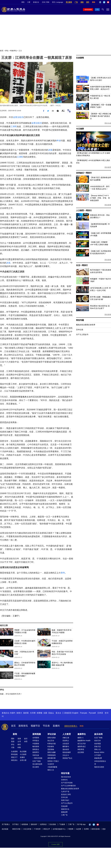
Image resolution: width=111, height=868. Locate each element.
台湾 (19, 741)
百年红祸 (80, 330)
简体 (48, 2)
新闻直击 (36, 749)
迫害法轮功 (18, 117)
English (75, 713)
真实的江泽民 (66, 794)
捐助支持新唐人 (71, 726)
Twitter (104, 2)
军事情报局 (52, 755)
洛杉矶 (26, 713)
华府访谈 (36, 755)
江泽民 (14, 127)
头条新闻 (80, 58)
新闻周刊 (36, 752)
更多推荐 (108, 167)
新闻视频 (37, 734)
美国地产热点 (67, 758)
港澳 (19, 739)
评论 (7, 51)
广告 (76, 2)
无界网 (86, 829)
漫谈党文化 (65, 809)
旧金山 (51, 713)
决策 (50, 150)
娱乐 (26, 739)
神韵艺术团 (16, 829)
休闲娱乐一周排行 (84, 173)
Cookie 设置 (55, 844)
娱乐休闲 (98, 734)
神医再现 (81, 749)
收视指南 (25, 824)
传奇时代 (64, 780)
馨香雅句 (66, 746)
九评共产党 (65, 792)
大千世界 (98, 755)
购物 (94, 2)
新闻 (15, 734)
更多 (104, 829)
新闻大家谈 (52, 738)
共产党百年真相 (67, 783)
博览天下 (14, 757)
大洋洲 (33, 713)
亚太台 (58, 713)
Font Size (63, 111)
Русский (92, 713)
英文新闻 (69, 2)
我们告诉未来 (66, 777)
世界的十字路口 (53, 761)
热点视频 (23, 751)
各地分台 (36, 2)
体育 (26, 741)
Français (84, 713)
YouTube (108, 2)
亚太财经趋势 (37, 764)
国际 (13, 739)
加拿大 (19, 713)
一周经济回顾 (37, 758)
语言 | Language (57, 2)
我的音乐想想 (99, 767)
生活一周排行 (82, 265)
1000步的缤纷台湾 (100, 763)
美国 (13, 741)
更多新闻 (108, 205)
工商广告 (64, 815)
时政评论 (13, 51)
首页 (2, 51)
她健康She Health (84, 741)
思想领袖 (51, 749)
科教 (19, 747)
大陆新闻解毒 (52, 767)
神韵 (23, 2)
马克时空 (51, 764)
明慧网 (71, 829)
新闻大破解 (52, 752)
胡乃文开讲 (82, 744)
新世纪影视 (96, 829)
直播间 (56, 726)
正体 (43, 2)
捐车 (88, 2)
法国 (45, 713)
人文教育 (67, 734)
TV (98, 10)
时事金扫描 (52, 744)
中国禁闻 (36, 744)
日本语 (100, 713)
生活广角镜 (98, 738)
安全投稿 (53, 824)
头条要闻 (14, 751)
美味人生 (98, 749)
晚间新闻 (36, 746)
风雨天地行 (65, 800)
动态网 (79, 829)
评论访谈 (52, 734)
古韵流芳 (66, 744)
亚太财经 (36, 767)
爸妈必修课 (67, 752)
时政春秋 (51, 746)
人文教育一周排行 (84, 211)
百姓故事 (64, 806)
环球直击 (36, 741)
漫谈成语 (66, 749)
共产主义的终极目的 (68, 786)
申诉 (22, 135)
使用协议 (43, 824)
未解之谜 (66, 738)
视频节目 (35, 726)
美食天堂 (98, 746)
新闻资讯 (23, 726)
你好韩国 (98, 744)
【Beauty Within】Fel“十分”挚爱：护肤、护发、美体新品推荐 (100, 198)
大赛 (29, 2)
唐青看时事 (52, 758)
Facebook (100, 2)
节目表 (46, 726)
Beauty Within (99, 752)
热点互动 (51, 741)
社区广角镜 (37, 761)
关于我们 (15, 824)
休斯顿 (39, 713)
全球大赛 (23, 760)
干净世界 (37, 829)
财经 (19, 744)
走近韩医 (81, 752)
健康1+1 (81, 738)
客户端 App (81, 824)
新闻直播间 (88, 10)
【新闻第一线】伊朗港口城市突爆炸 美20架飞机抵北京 (101, 116)
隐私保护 (34, 824)
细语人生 (51, 770)
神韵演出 (14, 760)
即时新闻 (14, 754)
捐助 (82, 2)
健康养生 (82, 734)
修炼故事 (64, 812)
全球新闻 (36, 738)
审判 (27, 567)
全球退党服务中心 (59, 829)
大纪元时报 (27, 829)
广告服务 (62, 824)
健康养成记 (82, 746)
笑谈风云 (66, 741)
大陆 (13, 747)
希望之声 (47, 829)
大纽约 (12, 713)
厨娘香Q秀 (98, 758)
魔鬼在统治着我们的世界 (86, 325)
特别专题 (80, 320)
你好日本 (98, 741)
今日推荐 (80, 129)
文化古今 (66, 755)
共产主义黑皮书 (82, 334)
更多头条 (108, 123)
